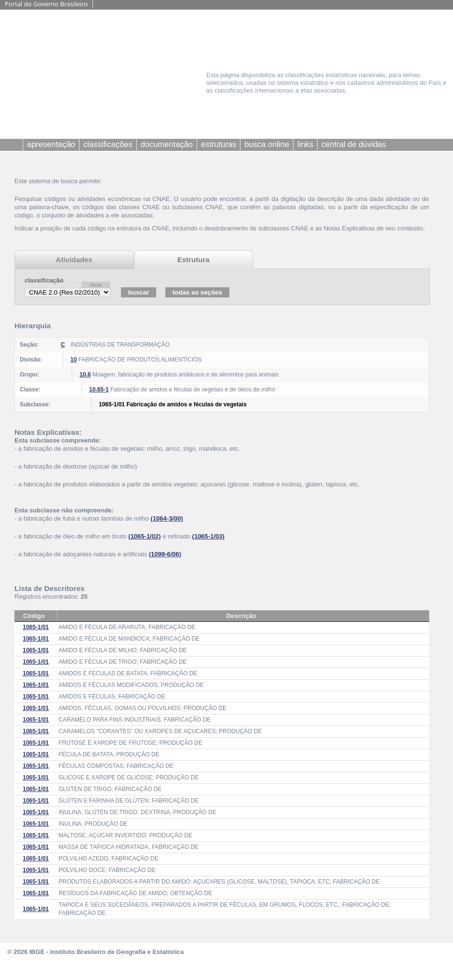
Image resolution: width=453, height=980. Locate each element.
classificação (44, 280)
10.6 (85, 375)
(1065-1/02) (144, 536)
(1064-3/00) (167, 518)
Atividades (74, 260)
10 (73, 360)
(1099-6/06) (165, 554)
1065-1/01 (36, 627)
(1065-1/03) (208, 536)
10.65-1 (99, 389)
